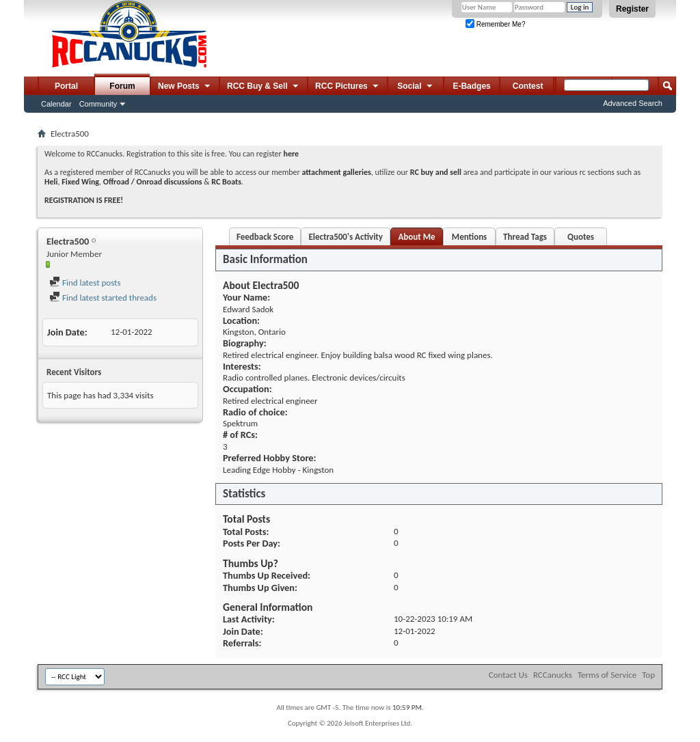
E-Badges (471, 86)
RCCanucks (553, 675)
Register (632, 9)
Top (648, 675)
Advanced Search (633, 103)
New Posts (185, 87)
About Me (416, 237)
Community (98, 104)
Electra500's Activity (346, 237)
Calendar (56, 104)
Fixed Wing (80, 182)
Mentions (470, 237)
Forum (122, 86)
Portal (66, 86)
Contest (528, 86)
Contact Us (508, 675)
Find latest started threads (103, 298)
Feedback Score (265, 237)
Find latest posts (85, 283)
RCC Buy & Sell (264, 87)
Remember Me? (495, 24)
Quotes (581, 237)
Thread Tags (525, 237)
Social (416, 87)
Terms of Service (607, 675)
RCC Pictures (348, 87)
